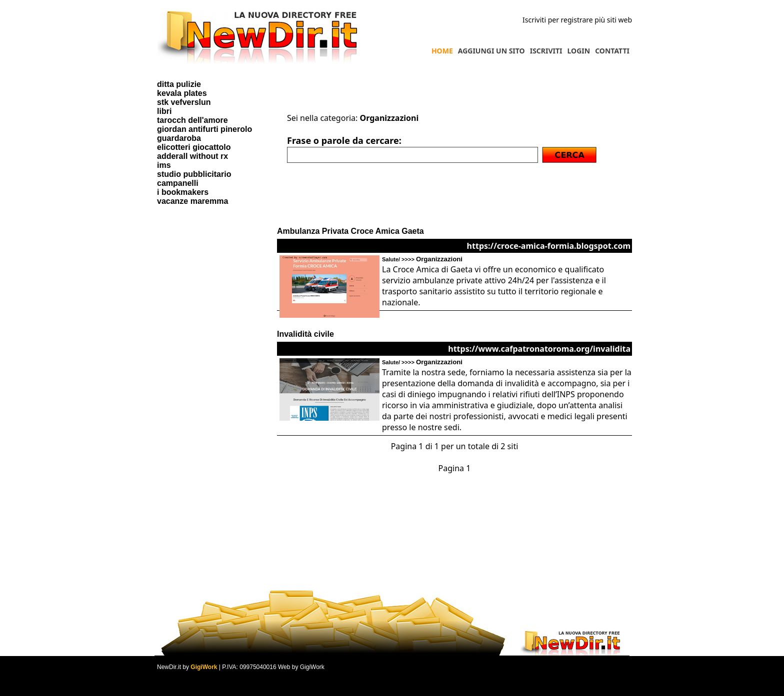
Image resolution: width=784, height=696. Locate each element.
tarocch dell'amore (192, 120)
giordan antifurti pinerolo (204, 129)
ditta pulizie (179, 84)
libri (164, 111)
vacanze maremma (192, 201)
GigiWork (204, 667)
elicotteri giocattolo (194, 147)
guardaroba (179, 138)
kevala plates (182, 93)
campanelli (178, 183)
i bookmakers (183, 192)
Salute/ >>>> (422, 259)
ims (164, 165)
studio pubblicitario (194, 174)
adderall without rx (192, 156)
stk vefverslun (184, 102)
